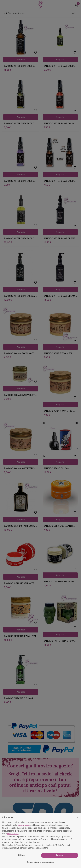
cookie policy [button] (13, 834)
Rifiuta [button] (21, 855)
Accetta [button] (60, 855)
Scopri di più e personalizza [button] (40, 862)
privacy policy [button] (24, 825)
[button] (77, 817)
